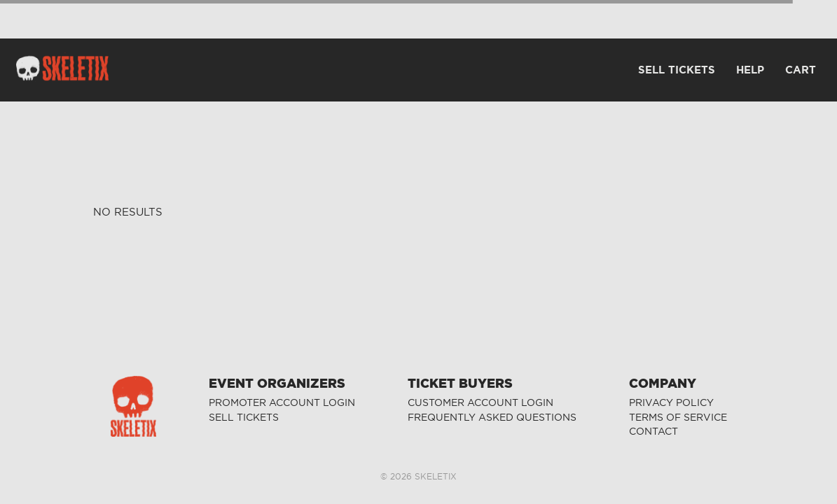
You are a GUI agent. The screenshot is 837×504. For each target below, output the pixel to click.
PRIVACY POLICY (671, 403)
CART (801, 70)
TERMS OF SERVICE (678, 418)
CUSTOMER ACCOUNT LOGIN (480, 403)
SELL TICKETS (244, 418)
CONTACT (653, 432)
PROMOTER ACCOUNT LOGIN (282, 403)
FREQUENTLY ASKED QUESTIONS (492, 418)
